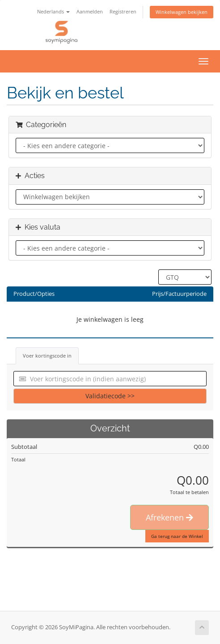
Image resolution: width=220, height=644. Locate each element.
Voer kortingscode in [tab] (47, 356)
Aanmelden (90, 11)
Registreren (123, 11)
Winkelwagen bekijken (182, 12)
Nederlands (53, 11)
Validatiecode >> (110, 396)
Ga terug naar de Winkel (177, 536)
